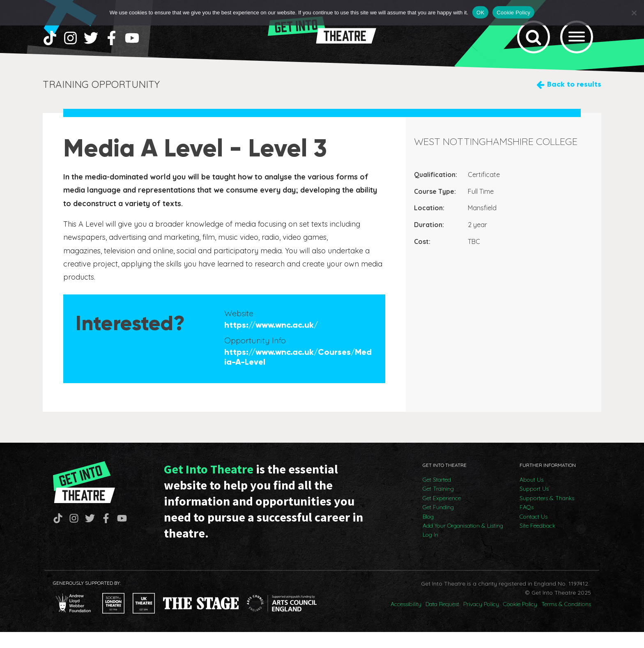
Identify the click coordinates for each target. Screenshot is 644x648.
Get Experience (442, 514)
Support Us (534, 505)
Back (574, 100)
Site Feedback (537, 542)
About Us (531, 496)
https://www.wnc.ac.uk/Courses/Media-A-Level (298, 373)
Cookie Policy (520, 620)
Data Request (442, 620)
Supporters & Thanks (547, 514)
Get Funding (438, 523)
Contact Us (534, 533)
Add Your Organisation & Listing (463, 542)
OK (480, 13)
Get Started (437, 496)
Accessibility (406, 620)
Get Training (438, 505)
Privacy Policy (481, 620)
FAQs (527, 523)
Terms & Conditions (566, 620)
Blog (428, 533)
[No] (634, 13)
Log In (430, 551)
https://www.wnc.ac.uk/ (271, 341)
